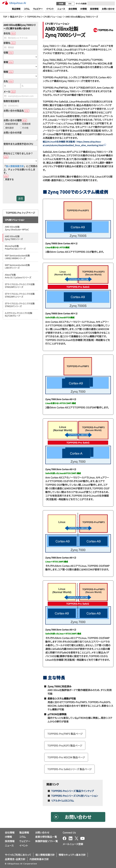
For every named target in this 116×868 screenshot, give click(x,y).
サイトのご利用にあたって (18, 855)
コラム (23, 837)
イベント (24, 845)
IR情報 (8, 837)
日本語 (61, 4)
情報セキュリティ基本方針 (72, 855)
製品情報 (24, 832)
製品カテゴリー (17, 17)
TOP (5, 17)
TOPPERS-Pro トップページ (20, 213)
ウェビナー (25, 841)
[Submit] (112, 3)
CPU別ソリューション (53, 17)
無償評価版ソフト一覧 (47, 841)
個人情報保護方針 (45, 855)
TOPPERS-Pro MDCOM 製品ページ (66, 757)
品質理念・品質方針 (15, 859)
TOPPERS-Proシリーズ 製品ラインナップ (72, 791)
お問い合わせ (78, 817)
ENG (70, 4)
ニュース (9, 845)
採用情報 (10, 841)
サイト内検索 (81, 4)
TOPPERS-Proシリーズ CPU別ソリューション (75, 796)
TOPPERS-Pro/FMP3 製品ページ (65, 734)
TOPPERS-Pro (34, 17)
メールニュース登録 (73, 844)
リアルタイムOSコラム (63, 801)
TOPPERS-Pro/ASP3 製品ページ (65, 745)
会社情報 (10, 832)
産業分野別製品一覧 (46, 837)
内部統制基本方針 (39, 859)
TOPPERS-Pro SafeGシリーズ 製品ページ (69, 769)
